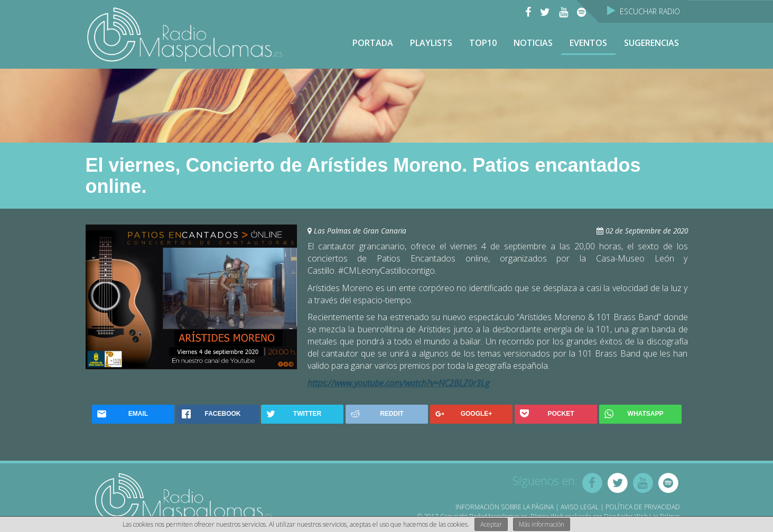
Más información (542, 524)
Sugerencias (651, 43)
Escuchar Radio (644, 11)
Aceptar (491, 524)
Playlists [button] (431, 43)
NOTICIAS (533, 43)
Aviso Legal (580, 507)
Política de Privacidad (643, 507)
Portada (373, 43)
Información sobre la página (505, 507)
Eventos (588, 43)
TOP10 (483, 43)
